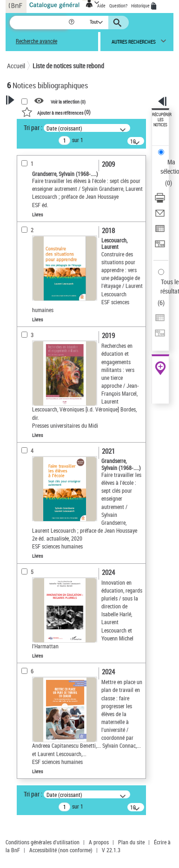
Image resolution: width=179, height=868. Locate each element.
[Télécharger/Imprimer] (160, 201)
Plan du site (131, 842)
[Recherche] (39, 23)
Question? (118, 6)
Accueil (16, 66)
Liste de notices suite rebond (68, 66)
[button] (72, 23)
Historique (141, 6)
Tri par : (33, 127)
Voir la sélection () (68, 101)
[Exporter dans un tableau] (160, 232)
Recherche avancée (36, 41)
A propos (99, 842)
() (56, 112)
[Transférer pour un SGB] (160, 247)
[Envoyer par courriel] (160, 216)
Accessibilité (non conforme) (61, 850)
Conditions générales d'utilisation (43, 842)
